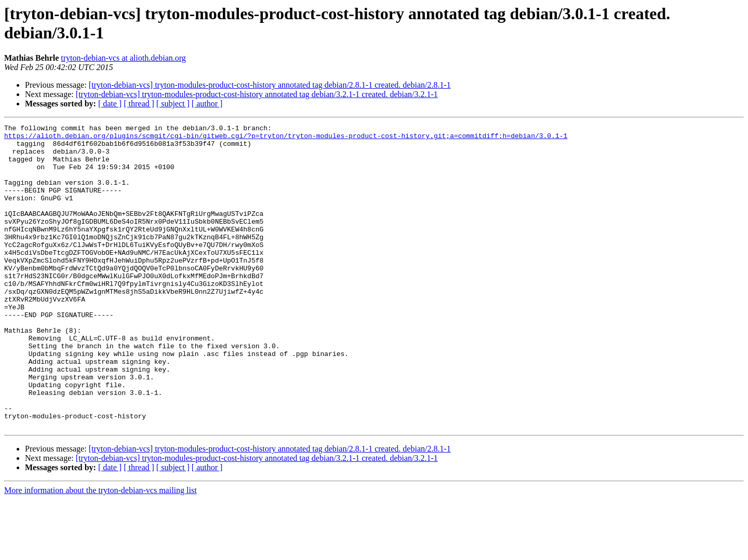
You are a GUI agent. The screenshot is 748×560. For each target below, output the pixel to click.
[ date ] (110, 104)
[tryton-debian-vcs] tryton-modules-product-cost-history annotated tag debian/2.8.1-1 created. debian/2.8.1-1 (270, 85)
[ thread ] (139, 104)
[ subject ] (173, 104)
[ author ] (207, 104)
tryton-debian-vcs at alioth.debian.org (123, 58)
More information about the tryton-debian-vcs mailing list (101, 551)
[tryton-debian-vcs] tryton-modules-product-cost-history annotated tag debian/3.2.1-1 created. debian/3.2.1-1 (257, 94)
